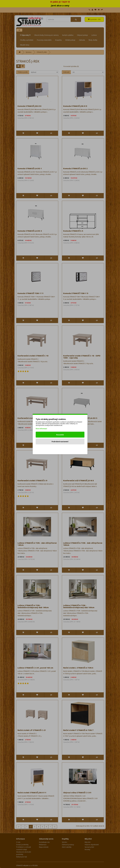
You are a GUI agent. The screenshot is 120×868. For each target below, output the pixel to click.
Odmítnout (60, 448)
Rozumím (60, 435)
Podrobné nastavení (60, 441)
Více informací (41, 429)
